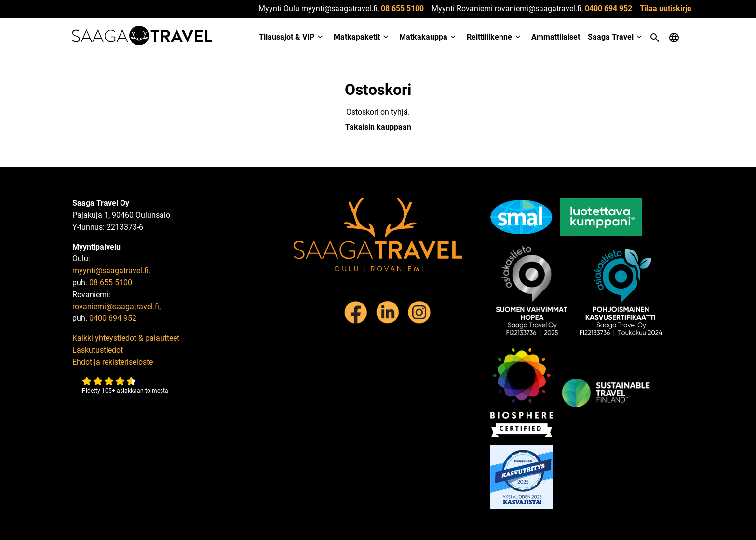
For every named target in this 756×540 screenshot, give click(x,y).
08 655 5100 (402, 8)
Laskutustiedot (98, 350)
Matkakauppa (423, 37)
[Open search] (655, 38)
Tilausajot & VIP (287, 37)
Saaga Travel (611, 37)
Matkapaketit (357, 37)
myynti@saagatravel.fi (110, 270)
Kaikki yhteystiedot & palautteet (126, 338)
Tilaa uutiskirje (666, 8)
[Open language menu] (674, 38)
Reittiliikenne (489, 37)
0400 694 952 (608, 8)
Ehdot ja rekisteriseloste (113, 362)
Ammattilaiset (556, 37)
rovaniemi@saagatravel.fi (116, 307)
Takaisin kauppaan (378, 127)
